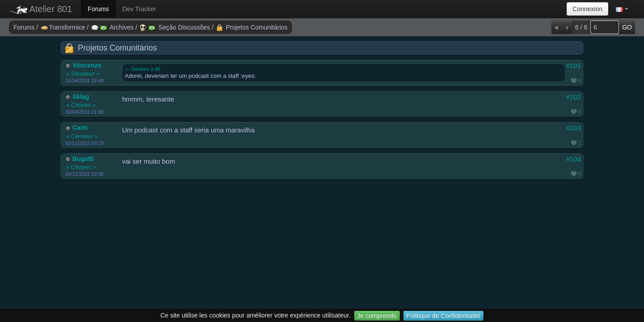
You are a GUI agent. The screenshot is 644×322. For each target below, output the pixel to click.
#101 (574, 66)
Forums (98, 9)
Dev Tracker (139, 9)
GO (627, 27)
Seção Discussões (176, 27)
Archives (113, 27)
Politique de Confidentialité (444, 316)
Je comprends (377, 316)
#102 (574, 97)
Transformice (64, 27)
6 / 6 (581, 27)
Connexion (587, 9)
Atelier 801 (40, 9)
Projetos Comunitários (252, 27)
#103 (574, 128)
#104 (574, 159)
